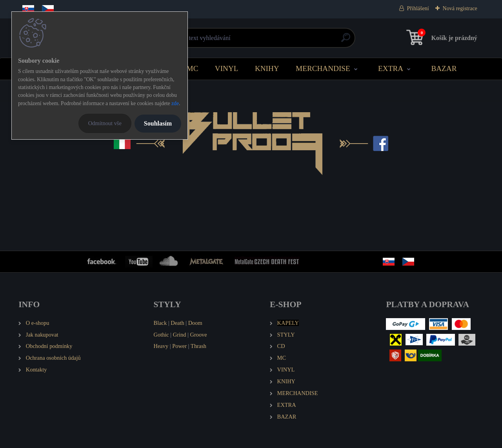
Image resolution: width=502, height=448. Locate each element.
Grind (180, 335)
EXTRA (391, 68)
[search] (346, 41)
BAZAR (444, 68)
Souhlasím (158, 123)
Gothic (161, 335)
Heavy (161, 346)
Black (160, 323)
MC (193, 68)
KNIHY (267, 68)
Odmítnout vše (105, 123)
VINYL (227, 68)
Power (179, 346)
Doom (195, 323)
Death (177, 323)
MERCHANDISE (323, 68)
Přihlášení (418, 8)
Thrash (198, 346)
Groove (199, 335)
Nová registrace (460, 8)
